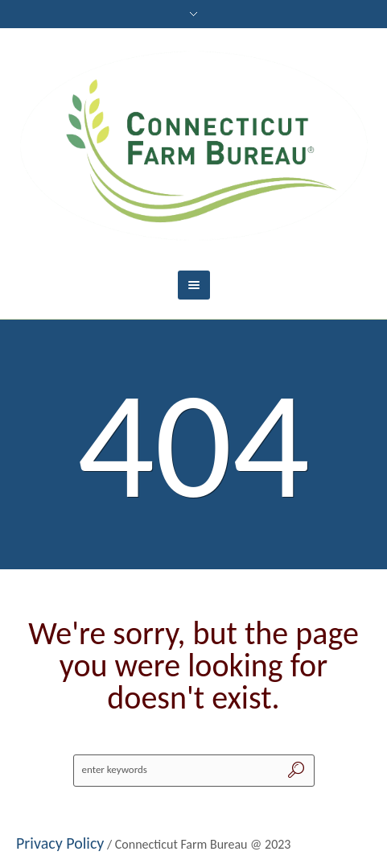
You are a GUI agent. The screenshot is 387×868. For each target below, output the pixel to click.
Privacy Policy (60, 843)
